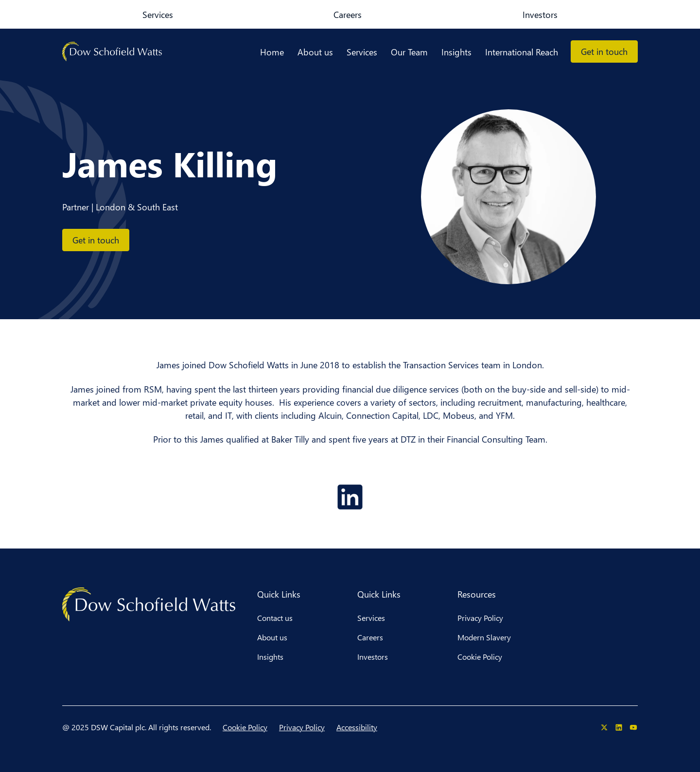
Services (87, 14)
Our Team (409, 52)
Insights (456, 52)
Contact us (275, 618)
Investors (187, 14)
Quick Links (279, 594)
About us (315, 52)
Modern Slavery (484, 637)
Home (272, 52)
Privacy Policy (480, 618)
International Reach (522, 52)
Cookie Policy (480, 657)
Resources (477, 594)
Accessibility (357, 727)
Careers (136, 14)
